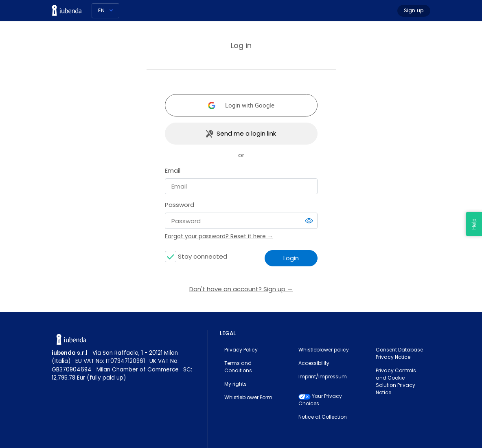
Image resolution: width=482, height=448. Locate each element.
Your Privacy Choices (320, 400)
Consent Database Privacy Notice (399, 353)
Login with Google (250, 105)
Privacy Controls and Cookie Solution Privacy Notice (396, 381)
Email (173, 170)
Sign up (414, 10)
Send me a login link (246, 133)
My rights (236, 384)
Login (291, 258)
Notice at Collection (323, 417)
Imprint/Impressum (323, 377)
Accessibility (314, 363)
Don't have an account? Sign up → (241, 289)
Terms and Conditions (238, 367)
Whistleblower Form (248, 397)
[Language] (105, 11)
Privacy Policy (241, 350)
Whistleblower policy (324, 350)
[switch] (309, 221)
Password (180, 205)
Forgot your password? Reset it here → (219, 236)
